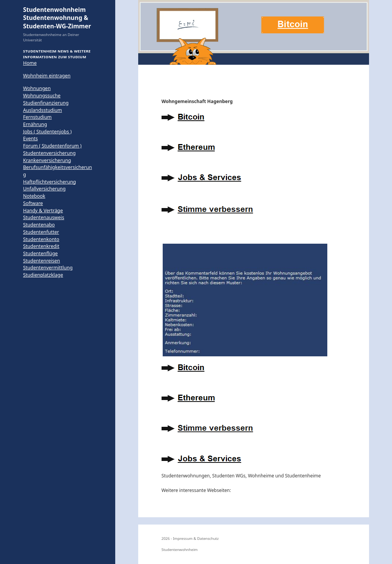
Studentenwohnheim (180, 550)
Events (30, 139)
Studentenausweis (43, 217)
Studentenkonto (41, 239)
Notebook (34, 196)
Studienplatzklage (43, 275)
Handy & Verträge (43, 211)
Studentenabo (39, 225)
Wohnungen (37, 88)
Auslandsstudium (42, 110)
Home (30, 63)
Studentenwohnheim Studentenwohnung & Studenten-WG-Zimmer (57, 18)
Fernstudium (37, 117)
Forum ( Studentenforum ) (52, 146)
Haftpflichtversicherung (49, 182)
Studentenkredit (41, 246)
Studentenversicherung (49, 153)
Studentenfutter (41, 232)
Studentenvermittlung (48, 268)
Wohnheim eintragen (47, 76)
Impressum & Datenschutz (196, 539)
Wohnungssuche (42, 96)
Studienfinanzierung (46, 103)
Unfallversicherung (44, 189)
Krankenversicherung (47, 160)
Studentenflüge (40, 253)
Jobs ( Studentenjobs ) (47, 132)
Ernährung (35, 124)
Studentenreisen (42, 261)
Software (33, 203)
